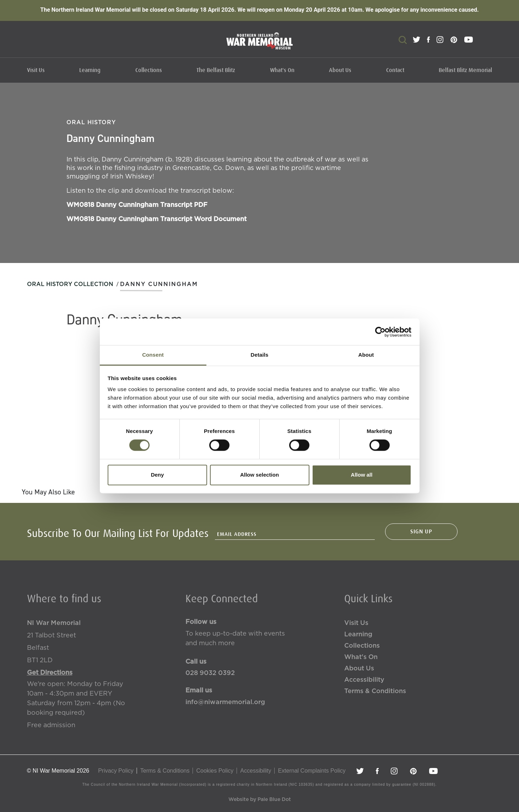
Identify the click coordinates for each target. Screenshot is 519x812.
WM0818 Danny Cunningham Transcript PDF (137, 198)
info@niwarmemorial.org (225, 702)
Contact (395, 70)
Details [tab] (260, 355)
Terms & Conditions (375, 691)
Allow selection (259, 475)
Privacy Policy (116, 771)
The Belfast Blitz (216, 70)
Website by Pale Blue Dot (260, 800)
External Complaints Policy (312, 771)
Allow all (362, 475)
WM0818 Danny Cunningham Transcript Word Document (156, 212)
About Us (340, 70)
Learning (90, 70)
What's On (282, 70)
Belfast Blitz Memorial (465, 70)
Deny (158, 475)
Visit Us (36, 70)
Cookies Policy (215, 771)
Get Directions (50, 673)
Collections (149, 70)
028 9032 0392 (210, 673)
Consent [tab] (153, 355)
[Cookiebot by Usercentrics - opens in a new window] (380, 332)
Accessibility (364, 680)
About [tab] (366, 355)
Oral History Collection (70, 284)
